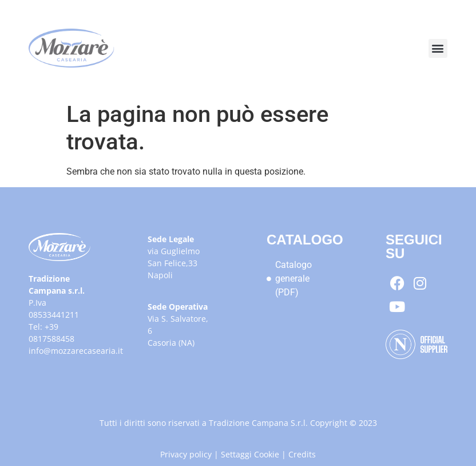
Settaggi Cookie (250, 454)
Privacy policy (186, 454)
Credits (302, 454)
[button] (438, 48)
